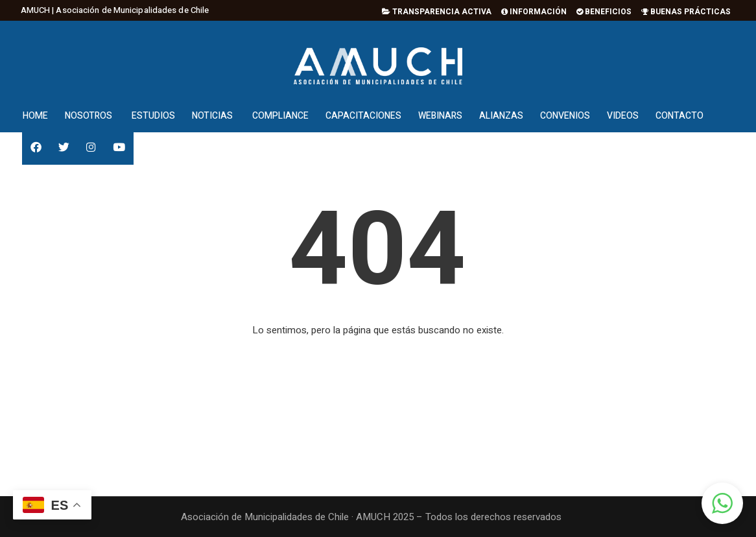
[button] (722, 503)
